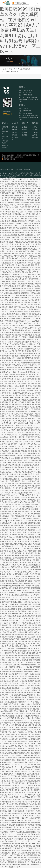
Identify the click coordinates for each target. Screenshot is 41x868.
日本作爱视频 (5, 209)
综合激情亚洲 (5, 720)
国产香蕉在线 (26, 302)
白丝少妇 (12, 651)
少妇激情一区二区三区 (33, 260)
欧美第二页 (8, 755)
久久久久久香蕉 (31, 249)
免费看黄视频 (13, 481)
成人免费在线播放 (8, 804)
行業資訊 (25, 130)
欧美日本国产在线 (33, 281)
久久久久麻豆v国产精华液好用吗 (26, 593)
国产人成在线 (29, 256)
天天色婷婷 (12, 625)
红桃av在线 (14, 279)
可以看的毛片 (26, 179)
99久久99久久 (16, 660)
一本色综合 (20, 569)
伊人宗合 (33, 539)
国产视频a (20, 704)
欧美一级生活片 (9, 783)
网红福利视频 (28, 414)
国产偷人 (7, 430)
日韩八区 (34, 356)
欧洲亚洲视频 (13, 233)
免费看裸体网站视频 (9, 704)
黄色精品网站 (8, 377)
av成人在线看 (7, 400)
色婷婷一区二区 (34, 446)
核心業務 (35, 130)
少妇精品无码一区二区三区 (21, 514)
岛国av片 (30, 286)
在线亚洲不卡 (26, 802)
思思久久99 (24, 432)
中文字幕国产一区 (23, 760)
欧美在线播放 (7, 762)
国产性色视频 (34, 709)
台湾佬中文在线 (5, 660)
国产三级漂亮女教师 (23, 753)
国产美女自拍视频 (29, 744)
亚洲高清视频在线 (26, 398)
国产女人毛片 (31, 795)
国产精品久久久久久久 (21, 579)
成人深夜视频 (16, 511)
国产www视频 (7, 806)
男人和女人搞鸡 (24, 435)
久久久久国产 (8, 839)
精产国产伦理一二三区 (27, 590)
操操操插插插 (31, 351)
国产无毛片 (28, 516)
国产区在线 (29, 358)
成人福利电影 (5, 860)
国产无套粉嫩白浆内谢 (10, 816)
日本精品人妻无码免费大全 (16, 316)
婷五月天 (12, 256)
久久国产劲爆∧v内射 (22, 788)
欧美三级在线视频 (21, 604)
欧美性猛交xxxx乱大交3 (17, 477)
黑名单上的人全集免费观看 (16, 421)
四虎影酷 (29, 451)
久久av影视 (31, 823)
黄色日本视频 (33, 641)
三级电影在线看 (25, 860)
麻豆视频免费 (20, 405)
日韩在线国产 (25, 240)
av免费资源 (11, 344)
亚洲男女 (29, 651)
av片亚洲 (5, 651)
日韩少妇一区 (18, 841)
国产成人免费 (8, 300)
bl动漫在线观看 (12, 709)
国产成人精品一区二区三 (31, 844)
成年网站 (17, 333)
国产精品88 (12, 337)
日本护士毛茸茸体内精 (10, 453)
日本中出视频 (8, 321)
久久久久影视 (11, 270)
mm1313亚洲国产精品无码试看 (15, 727)
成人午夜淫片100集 (31, 746)
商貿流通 (15, 132)
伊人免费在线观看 (15, 583)
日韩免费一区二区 (16, 853)
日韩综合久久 (13, 446)
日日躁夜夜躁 (13, 402)
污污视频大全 (5, 263)
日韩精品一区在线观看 (13, 772)
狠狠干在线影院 (11, 530)
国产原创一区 (15, 860)
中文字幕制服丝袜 (31, 783)
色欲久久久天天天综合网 (25, 242)
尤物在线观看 (35, 658)
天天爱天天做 (29, 597)
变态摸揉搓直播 (19, 321)
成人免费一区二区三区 (25, 235)
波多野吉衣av (22, 442)
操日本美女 (19, 646)
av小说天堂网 (24, 542)
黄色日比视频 (7, 470)
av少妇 (28, 611)
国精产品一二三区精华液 (25, 848)
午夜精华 (12, 602)
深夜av (28, 504)
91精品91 (32, 762)
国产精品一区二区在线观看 (24, 553)
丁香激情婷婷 (13, 490)
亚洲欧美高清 (18, 862)
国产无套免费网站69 (25, 518)
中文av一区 (9, 695)
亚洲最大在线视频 (30, 349)
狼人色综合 (4, 528)
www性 (28, 193)
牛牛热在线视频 (27, 335)
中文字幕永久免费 (15, 820)
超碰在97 (22, 291)
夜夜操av (28, 707)
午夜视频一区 (36, 302)
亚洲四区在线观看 (8, 539)
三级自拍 (7, 198)
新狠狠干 (29, 544)
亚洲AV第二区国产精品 (12, 237)
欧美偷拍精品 (7, 409)
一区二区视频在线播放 (25, 337)
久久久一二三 (10, 725)
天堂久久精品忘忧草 (14, 799)
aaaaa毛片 (17, 741)
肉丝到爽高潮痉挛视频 (30, 400)
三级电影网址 (29, 535)
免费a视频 (7, 779)
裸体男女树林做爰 (23, 407)
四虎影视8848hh (28, 226)
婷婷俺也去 (8, 207)
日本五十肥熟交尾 (28, 697)
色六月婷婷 (11, 646)
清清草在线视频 (25, 586)
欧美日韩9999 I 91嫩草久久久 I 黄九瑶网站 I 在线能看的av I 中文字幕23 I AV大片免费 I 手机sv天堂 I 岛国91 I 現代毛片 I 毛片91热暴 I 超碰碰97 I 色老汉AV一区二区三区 (20, 30)
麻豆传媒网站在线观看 (8, 823)
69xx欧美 (29, 813)
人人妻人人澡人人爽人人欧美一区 (16, 497)
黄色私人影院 (16, 384)
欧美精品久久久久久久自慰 (15, 500)
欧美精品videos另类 (19, 326)
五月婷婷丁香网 (26, 458)
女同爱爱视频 (20, 193)
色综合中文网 (15, 430)
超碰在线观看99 (28, 182)
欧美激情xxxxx (16, 693)
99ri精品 (21, 388)
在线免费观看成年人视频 (14, 330)
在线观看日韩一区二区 (12, 658)
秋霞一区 (15, 463)
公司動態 (25, 127)
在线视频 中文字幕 (23, 270)
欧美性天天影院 (15, 802)
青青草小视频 (22, 346)
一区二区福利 (31, 198)
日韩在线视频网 (33, 460)
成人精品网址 (19, 746)
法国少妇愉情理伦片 (24, 572)
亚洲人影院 (31, 326)
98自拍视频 (9, 867)
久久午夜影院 (15, 274)
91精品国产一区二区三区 (15, 825)
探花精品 (5, 827)
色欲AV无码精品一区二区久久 (15, 621)
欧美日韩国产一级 (24, 463)
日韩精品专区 (31, 532)
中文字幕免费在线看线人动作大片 (24, 470)
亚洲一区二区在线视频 (25, 609)
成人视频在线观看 (27, 333)
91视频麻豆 (11, 223)
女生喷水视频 (23, 558)
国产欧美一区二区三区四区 (13, 781)
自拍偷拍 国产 (23, 446)
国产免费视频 (28, 428)
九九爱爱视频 (29, 569)
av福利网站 (28, 323)
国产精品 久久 (26, 772)
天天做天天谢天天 (11, 388)
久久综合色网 (21, 544)
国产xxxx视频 (11, 809)
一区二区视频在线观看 (27, 818)
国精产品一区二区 (15, 488)
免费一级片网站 (17, 644)
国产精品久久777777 (22, 830)
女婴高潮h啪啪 (23, 370)
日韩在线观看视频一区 (29, 265)
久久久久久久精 (32, 839)
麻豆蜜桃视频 (31, 776)
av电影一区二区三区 (31, 574)
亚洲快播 (5, 583)
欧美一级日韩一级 (26, 425)
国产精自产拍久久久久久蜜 (9, 590)
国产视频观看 (35, 790)
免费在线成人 (17, 400)
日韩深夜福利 (31, 439)
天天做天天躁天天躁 (22, 539)
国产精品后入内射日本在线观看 (24, 551)
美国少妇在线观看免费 (8, 544)
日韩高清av (34, 270)
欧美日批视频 (30, 713)
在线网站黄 (13, 312)
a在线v (6, 293)
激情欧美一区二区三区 (26, 811)
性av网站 (37, 286)
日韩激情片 (34, 528)
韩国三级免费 (11, 616)
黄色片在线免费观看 (14, 302)
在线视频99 (11, 314)
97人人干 (23, 309)
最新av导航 (4, 446)
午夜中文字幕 (21, 532)
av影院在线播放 (34, 718)
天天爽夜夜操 (16, 472)
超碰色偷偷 (32, 432)
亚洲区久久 (16, 618)
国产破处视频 (7, 588)
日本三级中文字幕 (34, 604)
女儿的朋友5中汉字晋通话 (21, 356)
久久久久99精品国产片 (32, 690)
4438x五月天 (13, 295)
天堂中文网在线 (19, 797)
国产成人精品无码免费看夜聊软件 (11, 288)
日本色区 (6, 632)
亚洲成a (17, 300)
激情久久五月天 (8, 328)
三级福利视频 (35, 409)
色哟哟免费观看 (18, 409)
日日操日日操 (20, 504)
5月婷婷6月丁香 (28, 202)
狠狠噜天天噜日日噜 (18, 837)
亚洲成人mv (16, 730)
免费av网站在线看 (16, 581)
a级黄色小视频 (7, 844)
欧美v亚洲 (31, 186)
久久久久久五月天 (18, 509)
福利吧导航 (12, 637)
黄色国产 (21, 277)
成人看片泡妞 (30, 509)
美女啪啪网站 (29, 507)
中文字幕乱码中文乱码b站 (26, 546)
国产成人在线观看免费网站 (22, 395)
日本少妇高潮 (5, 249)
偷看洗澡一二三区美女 (10, 437)
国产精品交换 (18, 349)
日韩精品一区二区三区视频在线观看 (16, 493)
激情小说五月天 (21, 254)
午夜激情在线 (31, 305)
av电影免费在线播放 (18, 611)
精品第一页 (12, 242)
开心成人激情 (21, 247)
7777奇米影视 (15, 309)
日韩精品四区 (10, 504)
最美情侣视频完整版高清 (25, 616)
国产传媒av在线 (5, 284)
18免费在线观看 (17, 284)
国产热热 (5, 602)
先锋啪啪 (19, 319)
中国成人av (6, 281)
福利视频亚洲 (15, 502)
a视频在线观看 (20, 751)
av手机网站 (4, 792)
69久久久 (35, 653)
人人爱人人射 (28, 330)
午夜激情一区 (21, 813)
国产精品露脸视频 (15, 335)
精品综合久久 (31, 816)
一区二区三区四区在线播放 (13, 653)
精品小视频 (4, 277)
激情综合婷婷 (27, 484)
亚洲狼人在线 (21, 379)
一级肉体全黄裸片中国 (26, 628)
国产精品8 (6, 546)
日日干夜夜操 (25, 658)
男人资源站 (9, 307)
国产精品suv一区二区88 (24, 667)
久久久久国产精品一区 (24, 244)
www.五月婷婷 (25, 790)
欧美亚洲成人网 (9, 669)
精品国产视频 (36, 274)
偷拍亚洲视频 (27, 695)
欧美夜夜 (5, 495)
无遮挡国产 (27, 221)
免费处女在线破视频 (12, 688)
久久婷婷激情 (35, 514)
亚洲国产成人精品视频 (31, 465)
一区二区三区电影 (13, 219)
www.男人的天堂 (30, 500)
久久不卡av (16, 179)
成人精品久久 (10, 465)
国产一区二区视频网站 (31, 809)
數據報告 (25, 135)
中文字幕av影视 (8, 579)
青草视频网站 (11, 379)
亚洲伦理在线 (5, 795)
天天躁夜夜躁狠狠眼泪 (32, 525)
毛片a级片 (35, 488)
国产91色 (36, 700)
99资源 (13, 372)
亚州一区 (13, 546)
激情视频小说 (8, 226)
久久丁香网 (22, 816)
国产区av (21, 490)
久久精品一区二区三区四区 (21, 207)
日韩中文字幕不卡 (10, 244)
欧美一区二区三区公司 (18, 281)
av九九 (18, 258)
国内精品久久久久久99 (23, 725)
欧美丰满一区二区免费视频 (26, 834)
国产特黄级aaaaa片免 (21, 307)
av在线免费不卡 (21, 823)
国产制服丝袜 (7, 356)
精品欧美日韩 (17, 588)
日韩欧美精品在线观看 (10, 641)
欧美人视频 (14, 342)
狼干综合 (8, 365)
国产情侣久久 (26, 384)
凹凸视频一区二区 (29, 319)
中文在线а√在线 (22, 372)
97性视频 (35, 707)
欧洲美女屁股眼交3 (26, 769)
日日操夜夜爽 (23, 641)
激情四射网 (18, 695)
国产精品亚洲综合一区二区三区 (24, 381)
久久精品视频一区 (6, 516)
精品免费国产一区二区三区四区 (13, 597)
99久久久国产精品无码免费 (23, 251)
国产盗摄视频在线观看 (28, 230)
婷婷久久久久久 (18, 690)
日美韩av (22, 451)
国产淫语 (13, 263)
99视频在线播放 (10, 569)
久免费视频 (12, 683)
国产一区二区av (11, 532)
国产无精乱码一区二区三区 (9, 451)
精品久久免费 (18, 414)
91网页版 (31, 486)
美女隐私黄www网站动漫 (29, 567)
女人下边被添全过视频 (27, 456)
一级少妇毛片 (29, 711)
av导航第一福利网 (8, 254)
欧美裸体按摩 (17, 360)
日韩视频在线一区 (13, 556)
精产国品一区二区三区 (33, 277)
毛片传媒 (21, 481)
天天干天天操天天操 (12, 790)
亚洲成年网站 (33, 365)
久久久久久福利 (5, 484)
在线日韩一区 (26, 314)
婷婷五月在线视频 (30, 565)
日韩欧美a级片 (25, 556)
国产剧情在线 (15, 560)
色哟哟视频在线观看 (32, 200)
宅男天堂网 (12, 247)
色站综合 (26, 669)
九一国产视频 (35, 846)
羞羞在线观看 (10, 405)
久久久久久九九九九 (33, 602)
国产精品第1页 (22, 186)
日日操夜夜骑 (20, 783)
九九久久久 (35, 449)
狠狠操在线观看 (31, 316)
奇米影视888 (33, 632)
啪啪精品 (24, 418)
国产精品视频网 (18, 516)
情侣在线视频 (10, 739)
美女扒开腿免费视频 (24, 367)
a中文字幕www (33, 209)
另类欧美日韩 (7, 730)
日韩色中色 (4, 604)
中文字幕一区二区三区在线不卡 (28, 637)
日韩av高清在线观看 (28, 618)
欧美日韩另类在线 (24, 449)
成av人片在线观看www (16, 707)
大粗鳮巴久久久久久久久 (30, 730)
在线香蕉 (3, 221)
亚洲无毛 (7, 623)
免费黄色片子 (5, 581)
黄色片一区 (11, 200)
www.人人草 (18, 226)
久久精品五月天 (30, 785)
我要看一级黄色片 (8, 562)
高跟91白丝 (23, 209)
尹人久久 (35, 662)
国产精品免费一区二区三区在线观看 (22, 607)
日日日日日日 (11, 834)
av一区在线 (21, 216)
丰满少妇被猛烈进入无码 (12, 851)
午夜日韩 (3, 349)
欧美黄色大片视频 (6, 202)
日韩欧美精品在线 (8, 439)
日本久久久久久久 (18, 662)
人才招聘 (35, 132)
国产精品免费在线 (10, 286)
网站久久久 (4, 449)
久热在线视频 (18, 428)
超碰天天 (18, 739)
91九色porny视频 (13, 537)
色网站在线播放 (21, 655)
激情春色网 (26, 588)
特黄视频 (24, 634)
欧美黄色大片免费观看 (17, 495)
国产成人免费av (18, 672)
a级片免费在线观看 (30, 339)
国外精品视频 (20, 374)
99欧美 (9, 228)
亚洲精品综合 (18, 339)
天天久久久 (8, 423)
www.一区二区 (15, 458)
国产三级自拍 (7, 391)
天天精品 (5, 256)
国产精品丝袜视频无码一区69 (25, 393)
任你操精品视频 (15, 720)
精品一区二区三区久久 (16, 507)
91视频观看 (24, 600)
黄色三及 (13, 848)
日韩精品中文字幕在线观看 (26, 530)
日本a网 (17, 328)
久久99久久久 (35, 444)
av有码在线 (20, 256)
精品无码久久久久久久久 (30, 511)
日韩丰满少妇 (7, 864)
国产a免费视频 (5, 846)
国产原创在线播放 (17, 711)
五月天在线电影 (9, 674)
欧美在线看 (32, 372)
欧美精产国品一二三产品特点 (31, 851)
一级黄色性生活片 (26, 219)
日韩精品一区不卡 (28, 416)
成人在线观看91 (30, 737)
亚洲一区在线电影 (21, 681)
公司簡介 (35, 127)
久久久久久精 (15, 765)
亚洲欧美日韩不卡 (31, 405)
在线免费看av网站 (32, 751)
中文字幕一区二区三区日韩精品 (22, 549)
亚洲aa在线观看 (22, 625)
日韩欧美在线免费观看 (27, 537)
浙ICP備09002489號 (9, 159)
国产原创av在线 (18, 737)
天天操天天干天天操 (27, 300)
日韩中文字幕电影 (11, 628)
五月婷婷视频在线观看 (20, 762)
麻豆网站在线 (5, 760)
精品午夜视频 (5, 607)
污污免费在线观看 (6, 690)
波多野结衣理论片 (13, 600)
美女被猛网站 (24, 298)
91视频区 (35, 237)
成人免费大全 (36, 860)
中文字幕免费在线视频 (23, 562)
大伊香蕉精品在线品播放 (8, 479)
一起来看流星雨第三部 (30, 360)
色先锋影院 (4, 481)
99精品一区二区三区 (12, 398)
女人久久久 (9, 251)
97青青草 (12, 832)
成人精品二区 (22, 614)
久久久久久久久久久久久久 (29, 765)
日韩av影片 (19, 792)
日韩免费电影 (18, 323)
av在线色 (11, 792)
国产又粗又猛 (13, 277)
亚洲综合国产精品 (12, 713)
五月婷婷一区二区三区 (27, 267)
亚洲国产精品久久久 (21, 718)
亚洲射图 (11, 416)
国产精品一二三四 (10, 572)
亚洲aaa (18, 314)
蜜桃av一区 (11, 393)
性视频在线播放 (26, 560)
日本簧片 (30, 263)
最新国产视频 (21, 651)
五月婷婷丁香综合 (31, 748)
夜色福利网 (22, 402)
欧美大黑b (25, 184)
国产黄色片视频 (8, 686)
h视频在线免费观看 (30, 755)
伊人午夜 (18, 700)
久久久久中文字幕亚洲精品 (28, 453)
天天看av (10, 323)
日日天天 (33, 298)
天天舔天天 (8, 630)
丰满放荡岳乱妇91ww (19, 272)
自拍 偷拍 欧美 (33, 295)
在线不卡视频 (23, 295)
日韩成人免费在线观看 (18, 249)
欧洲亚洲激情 (35, 588)
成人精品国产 (7, 672)
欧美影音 (22, 713)
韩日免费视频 (11, 216)
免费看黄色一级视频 (11, 558)
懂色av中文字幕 (28, 423)
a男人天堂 (23, 502)
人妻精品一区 (21, 602)
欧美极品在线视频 (16, 467)
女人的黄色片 (13, 351)
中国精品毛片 (7, 326)
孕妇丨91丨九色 (28, 702)
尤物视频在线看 (8, 797)
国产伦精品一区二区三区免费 (27, 683)
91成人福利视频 (24, 188)
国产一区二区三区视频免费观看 (28, 479)
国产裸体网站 (20, 674)
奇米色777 (37, 219)
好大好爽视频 (5, 848)
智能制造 (15, 127)
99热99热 (14, 518)
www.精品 (21, 623)
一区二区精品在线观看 (31, 212)
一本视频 (11, 604)
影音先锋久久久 (22, 521)
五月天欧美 (22, 351)
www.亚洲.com (5, 711)
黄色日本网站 (5, 467)
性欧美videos (34, 579)
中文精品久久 (8, 774)
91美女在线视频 (22, 632)
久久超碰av (19, 832)
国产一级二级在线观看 (33, 674)
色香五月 (21, 748)
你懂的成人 (6, 518)
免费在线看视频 (5, 662)
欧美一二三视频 (5, 411)
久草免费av (8, 360)
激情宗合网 (28, 672)
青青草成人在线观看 (19, 228)
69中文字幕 (8, 618)
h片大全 (8, 463)
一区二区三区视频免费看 (12, 184)
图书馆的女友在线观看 (29, 741)
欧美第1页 (26, 411)
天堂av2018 (18, 377)
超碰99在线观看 (31, 342)
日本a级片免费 (17, 484)
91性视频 (12, 374)
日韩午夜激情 (28, 284)
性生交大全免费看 (13, 586)
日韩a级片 (6, 230)
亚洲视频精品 (11, 407)
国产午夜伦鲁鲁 (18, 630)
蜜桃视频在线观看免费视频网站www (19, 595)
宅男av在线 (4, 295)
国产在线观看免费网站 (24, 665)
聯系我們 (35, 138)
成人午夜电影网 (28, 377)
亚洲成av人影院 (32, 614)
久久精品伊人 (11, 186)
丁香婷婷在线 (29, 825)
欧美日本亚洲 (8, 381)
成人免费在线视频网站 (13, 697)
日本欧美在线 (16, 634)
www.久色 (3, 525)
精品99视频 (4, 832)
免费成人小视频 (11, 565)
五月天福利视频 (26, 237)
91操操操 (29, 623)
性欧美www (29, 779)
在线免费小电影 (14, 769)
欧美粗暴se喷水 (17, 411)
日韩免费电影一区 (20, 839)
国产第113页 (14, 209)
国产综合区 (4, 683)
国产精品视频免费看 (18, 779)
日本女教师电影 (27, 799)
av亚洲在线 (29, 495)
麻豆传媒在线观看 (24, 734)
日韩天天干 (29, 205)
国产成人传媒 (35, 293)
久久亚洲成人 (10, 258)
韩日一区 (10, 414)
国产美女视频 (30, 214)
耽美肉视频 (24, 328)
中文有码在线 (11, 353)
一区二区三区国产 (24, 444)
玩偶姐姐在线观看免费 (24, 474)
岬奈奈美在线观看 (34, 857)
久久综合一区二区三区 (8, 776)
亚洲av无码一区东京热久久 (18, 732)
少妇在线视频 (35, 688)
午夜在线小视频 (17, 212)
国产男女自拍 (12, 525)
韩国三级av (4, 811)
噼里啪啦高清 (20, 200)
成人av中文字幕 (19, 205)
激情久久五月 (32, 272)
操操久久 (33, 788)
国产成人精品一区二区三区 (31, 820)
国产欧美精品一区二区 (31, 792)
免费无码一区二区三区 (18, 795)
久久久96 (13, 632)
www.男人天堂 (13, 855)
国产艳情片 (11, 593)
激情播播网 (11, 751)
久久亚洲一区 (34, 542)
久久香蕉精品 (34, 716)
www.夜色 (8, 395)
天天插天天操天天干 (33, 758)
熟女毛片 (21, 525)
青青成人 (13, 760)
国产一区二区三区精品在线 (18, 523)
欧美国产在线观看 (11, 734)
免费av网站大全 (8, 428)
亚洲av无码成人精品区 (20, 365)
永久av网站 (26, 583)
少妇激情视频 (20, 358)
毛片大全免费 (5, 853)
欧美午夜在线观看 (10, 260)
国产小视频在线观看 (15, 744)
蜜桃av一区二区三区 (31, 646)
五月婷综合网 (18, 202)
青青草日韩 (36, 665)
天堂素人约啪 (8, 205)
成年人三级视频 (15, 293)
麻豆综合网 (8, 509)
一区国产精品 (15, 425)
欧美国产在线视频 (34, 681)
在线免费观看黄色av (32, 477)
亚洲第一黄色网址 (26, 386)
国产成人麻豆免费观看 (16, 191)
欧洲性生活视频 (9, 681)
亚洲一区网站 (8, 333)
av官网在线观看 (8, 723)
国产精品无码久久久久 (11, 432)
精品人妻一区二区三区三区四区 (20, 827)
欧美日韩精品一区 (27, 258)
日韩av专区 (11, 358)
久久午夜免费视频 (25, 855)
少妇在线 (25, 660)
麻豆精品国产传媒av (14, 265)
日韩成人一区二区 (13, 386)
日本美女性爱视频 (6, 862)
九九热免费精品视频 (32, 481)
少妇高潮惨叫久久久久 (16, 535)
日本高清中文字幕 (13, 542)
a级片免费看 (27, 653)
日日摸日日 (19, 465)
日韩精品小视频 (20, 648)
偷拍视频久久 (31, 648)
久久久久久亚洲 (25, 274)
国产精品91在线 (16, 846)
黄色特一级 (35, 207)
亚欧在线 (35, 321)
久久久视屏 (26, 693)
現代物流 (15, 130)
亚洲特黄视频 (18, 844)
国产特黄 (5, 346)
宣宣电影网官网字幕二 (18, 198)
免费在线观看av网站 (7, 305)
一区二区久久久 (20, 305)
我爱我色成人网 (24, 528)
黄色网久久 (26, 739)
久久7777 (20, 565)
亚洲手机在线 (18, 702)
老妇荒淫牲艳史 (18, 755)
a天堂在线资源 (29, 195)
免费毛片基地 (17, 423)
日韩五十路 (33, 307)
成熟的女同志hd (11, 442)
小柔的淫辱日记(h (33, 247)
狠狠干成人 (13, 346)
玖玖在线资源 (13, 188)
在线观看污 (33, 184)
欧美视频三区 (21, 286)
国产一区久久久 (27, 720)
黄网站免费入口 (5, 693)
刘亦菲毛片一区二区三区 (27, 233)
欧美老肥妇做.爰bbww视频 (26, 353)
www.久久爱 (6, 837)
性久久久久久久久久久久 (12, 679)
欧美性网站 (12, 521)
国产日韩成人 (13, 528)
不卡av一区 (29, 797)
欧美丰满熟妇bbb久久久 (17, 214)
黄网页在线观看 (26, 391)
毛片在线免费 (21, 263)
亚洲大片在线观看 (33, 774)
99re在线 (27, 806)
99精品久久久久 (12, 435)
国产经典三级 (30, 291)
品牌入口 (35, 135)
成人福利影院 (27, 723)
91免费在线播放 (30, 704)
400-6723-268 (8, 114)
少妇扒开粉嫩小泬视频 (21, 716)
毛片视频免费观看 (8, 830)
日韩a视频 (28, 662)
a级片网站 (26, 846)
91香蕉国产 (27, 467)
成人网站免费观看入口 (13, 418)
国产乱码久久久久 (10, 486)
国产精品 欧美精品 (23, 312)
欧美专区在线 (13, 449)
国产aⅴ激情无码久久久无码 (24, 686)
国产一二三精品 (9, 553)
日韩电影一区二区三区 (26, 437)
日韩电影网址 (25, 293)
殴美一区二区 (13, 811)
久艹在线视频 (11, 474)
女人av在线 (16, 391)
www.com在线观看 (16, 195)
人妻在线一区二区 (18, 785)
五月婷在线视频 (9, 700)
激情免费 (21, 342)
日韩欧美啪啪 (15, 230)
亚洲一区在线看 (34, 660)
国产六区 (20, 809)
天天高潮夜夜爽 (11, 444)
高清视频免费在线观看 (15, 221)
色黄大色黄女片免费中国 (14, 182)
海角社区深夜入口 (34, 346)
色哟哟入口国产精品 (20, 460)
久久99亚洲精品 (21, 439)
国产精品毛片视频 (8, 193)
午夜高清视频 (28, 223)
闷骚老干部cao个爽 (22, 344)
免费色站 (15, 864)
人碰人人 (27, 409)
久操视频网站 (13, 291)
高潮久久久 (6, 372)
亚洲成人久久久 (21, 857)
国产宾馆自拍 (35, 830)
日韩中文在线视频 (20, 774)
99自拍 (14, 614)
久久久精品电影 (17, 576)
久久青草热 (11, 319)
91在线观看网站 (21, 804)
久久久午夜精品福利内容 (25, 676)
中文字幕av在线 (18, 806)
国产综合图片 (28, 288)
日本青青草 (29, 374)
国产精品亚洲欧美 (11, 370)
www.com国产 (25, 688)
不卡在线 (17, 867)
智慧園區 (15, 135)
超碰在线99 (32, 521)
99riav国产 (19, 669)
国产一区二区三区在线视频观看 (18, 363)
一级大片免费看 (22, 486)
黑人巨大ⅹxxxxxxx (29, 644)
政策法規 (25, 132)
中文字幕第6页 (27, 700)
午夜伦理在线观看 (28, 472)
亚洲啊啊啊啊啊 (23, 709)
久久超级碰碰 (21, 776)
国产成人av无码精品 (28, 679)
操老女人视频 (5, 279)
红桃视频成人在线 (29, 853)
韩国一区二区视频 (29, 862)
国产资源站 (18, 723)
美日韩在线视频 (30, 191)
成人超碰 (18, 416)
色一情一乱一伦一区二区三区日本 (23, 767)
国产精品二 (19, 574)
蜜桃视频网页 (26, 488)
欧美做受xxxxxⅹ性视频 (8, 676)
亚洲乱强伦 (22, 758)
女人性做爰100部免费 (7, 667)
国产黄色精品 (15, 298)
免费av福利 (21, 260)
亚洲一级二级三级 (6, 702)
